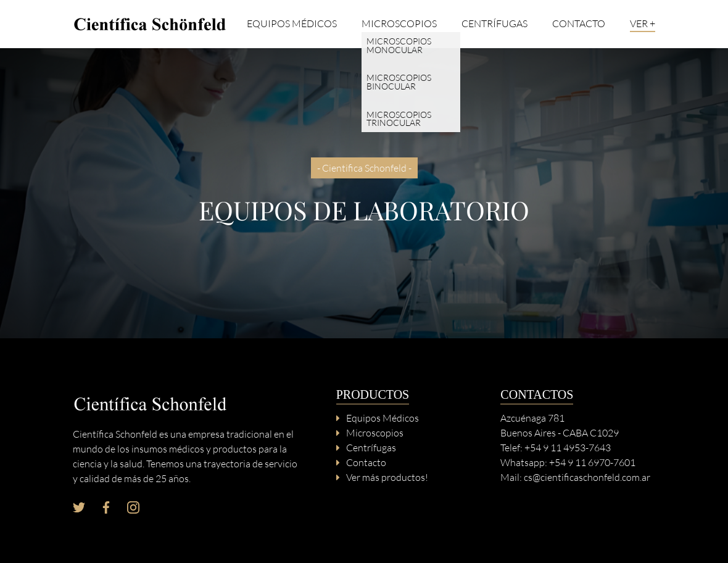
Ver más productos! (387, 477)
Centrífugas (494, 24)
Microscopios (399, 24)
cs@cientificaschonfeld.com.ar (587, 477)
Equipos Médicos (292, 24)
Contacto (579, 24)
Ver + (643, 24)
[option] (364, 193)
